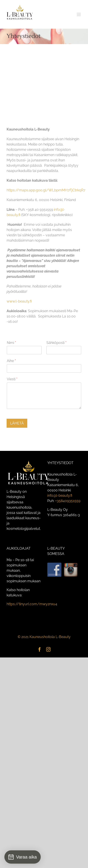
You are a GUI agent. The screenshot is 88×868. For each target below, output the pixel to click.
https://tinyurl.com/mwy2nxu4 (32, 604)
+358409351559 (68, 501)
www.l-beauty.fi (19, 301)
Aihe (11, 361)
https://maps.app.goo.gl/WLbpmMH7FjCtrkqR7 (46, 190)
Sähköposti (56, 343)
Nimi (11, 343)
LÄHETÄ (17, 423)
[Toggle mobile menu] (79, 14)
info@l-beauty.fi (60, 496)
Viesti (12, 379)
